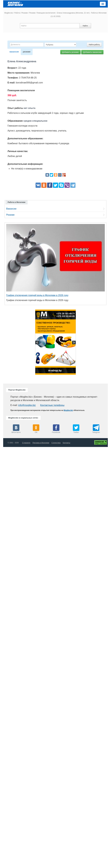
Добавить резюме (70, 52)
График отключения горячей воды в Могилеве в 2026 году (37, 295)
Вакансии (11, 209)
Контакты (66, 443)
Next (74, 343)
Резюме (25, 13)
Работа (17, 13)
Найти (85, 26)
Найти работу (94, 45)
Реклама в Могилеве (41, 443)
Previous (37, 343)
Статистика (56, 443)
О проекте (26, 443)
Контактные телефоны (52, 405)
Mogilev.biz (9, 13)
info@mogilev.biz (27, 405)
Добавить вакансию (92, 52)
